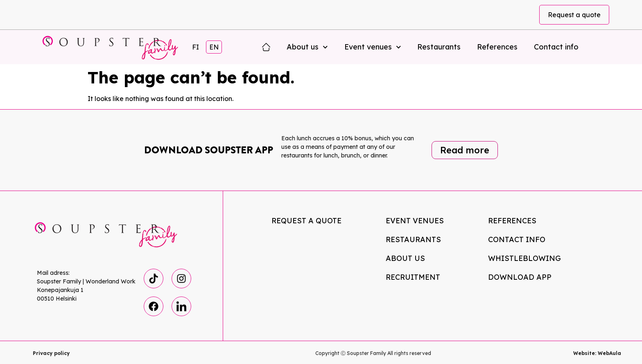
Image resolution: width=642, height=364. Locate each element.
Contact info (556, 47)
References (497, 47)
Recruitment (413, 277)
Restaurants (439, 47)
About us (307, 47)
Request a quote (574, 15)
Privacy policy (51, 353)
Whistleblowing (524, 258)
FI (196, 47)
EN (214, 47)
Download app (520, 277)
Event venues (373, 47)
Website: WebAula (597, 353)
